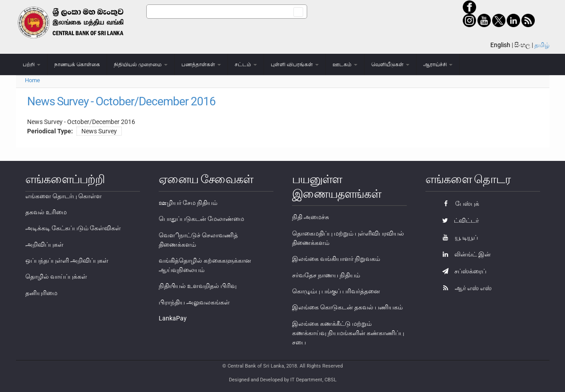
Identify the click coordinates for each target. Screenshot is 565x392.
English (500, 45)
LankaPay (173, 318)
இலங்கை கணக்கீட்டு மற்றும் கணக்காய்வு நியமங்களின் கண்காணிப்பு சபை (348, 333)
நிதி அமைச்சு (311, 217)
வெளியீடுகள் (390, 64)
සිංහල (522, 45)
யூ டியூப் (458, 237)
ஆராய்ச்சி (438, 64)
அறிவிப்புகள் (44, 244)
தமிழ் (542, 45)
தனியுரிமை (41, 293)
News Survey (99, 131)
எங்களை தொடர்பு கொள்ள (64, 196)
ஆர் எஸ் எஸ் (465, 288)
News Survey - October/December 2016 (121, 101)
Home (32, 80)
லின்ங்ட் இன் (464, 254)
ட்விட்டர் (458, 220)
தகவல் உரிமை (46, 212)
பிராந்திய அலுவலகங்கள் (194, 302)
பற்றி (32, 64)
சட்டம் (246, 64)
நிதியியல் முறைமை (141, 64)
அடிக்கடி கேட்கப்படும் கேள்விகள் (73, 228)
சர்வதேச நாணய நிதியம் (326, 275)
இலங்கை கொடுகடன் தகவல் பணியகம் (347, 307)
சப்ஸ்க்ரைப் (462, 271)
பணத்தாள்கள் (201, 64)
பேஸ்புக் (459, 204)
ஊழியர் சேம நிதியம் (188, 203)
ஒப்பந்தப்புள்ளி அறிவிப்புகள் (67, 260)
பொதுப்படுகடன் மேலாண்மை (201, 219)
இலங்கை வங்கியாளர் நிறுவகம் (336, 259)
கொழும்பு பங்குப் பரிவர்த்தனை (336, 291)
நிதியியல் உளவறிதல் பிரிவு (198, 286)
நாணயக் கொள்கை (77, 64)
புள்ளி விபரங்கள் (295, 64)
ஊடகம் (345, 64)
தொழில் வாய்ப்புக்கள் (56, 276)
